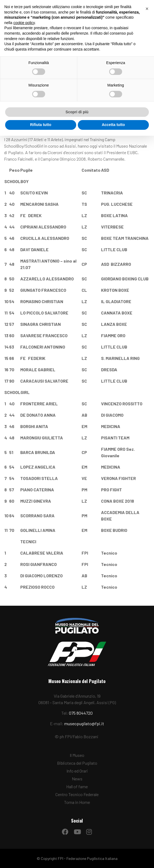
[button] (147, 9)
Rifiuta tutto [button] (41, 125)
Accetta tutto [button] (113, 125)
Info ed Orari (77, 771)
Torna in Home (77, 802)
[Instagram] (89, 830)
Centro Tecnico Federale (77, 794)
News (77, 779)
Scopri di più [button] (77, 112)
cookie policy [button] (24, 23)
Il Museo (77, 755)
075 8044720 (81, 713)
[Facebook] (65, 830)
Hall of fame (77, 786)
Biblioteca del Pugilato (77, 763)
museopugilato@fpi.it (84, 723)
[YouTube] (77, 830)
